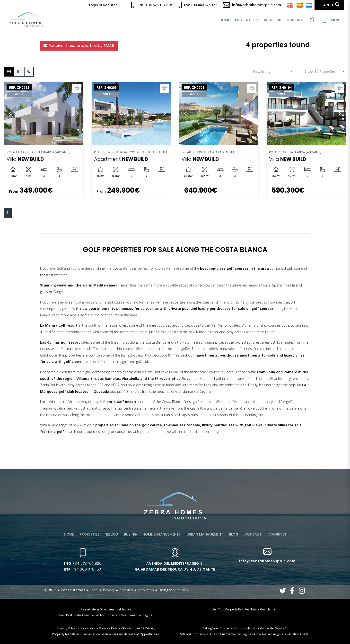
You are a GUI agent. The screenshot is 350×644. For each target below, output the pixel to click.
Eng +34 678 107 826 (152, 5)
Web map (146, 590)
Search (329, 5)
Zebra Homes (26, 20)
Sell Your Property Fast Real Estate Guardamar (244, 609)
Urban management (205, 534)
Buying (130, 534)
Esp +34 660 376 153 (197, 5)
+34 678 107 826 (83, 563)
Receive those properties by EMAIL (79, 46)
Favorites (277, 534)
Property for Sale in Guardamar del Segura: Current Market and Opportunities (106, 634)
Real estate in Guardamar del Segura (106, 609)
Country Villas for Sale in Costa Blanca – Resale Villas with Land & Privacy (106, 628)
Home (225, 20)
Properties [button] (245, 20)
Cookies (126, 590)
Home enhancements (162, 534)
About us (272, 20)
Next (77, 114)
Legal (94, 590)
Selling (112, 534)
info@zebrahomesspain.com (252, 5)
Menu (330, 20)
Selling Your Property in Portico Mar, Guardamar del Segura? (244, 628)
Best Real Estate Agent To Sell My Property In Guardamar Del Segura (106, 615)
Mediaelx (181, 590)
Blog (234, 534)
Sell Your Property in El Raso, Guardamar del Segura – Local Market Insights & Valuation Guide (244, 634)
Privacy (109, 590)
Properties (90, 534)
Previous (10, 114)
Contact (295, 20)
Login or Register (103, 5)
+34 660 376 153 (83, 569)
